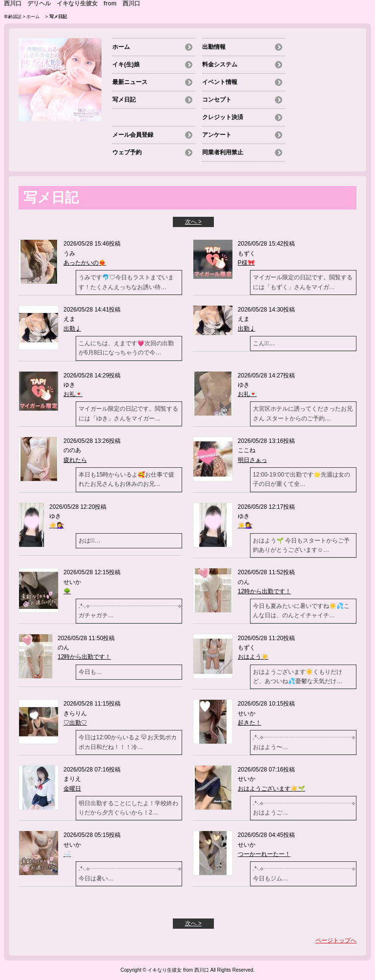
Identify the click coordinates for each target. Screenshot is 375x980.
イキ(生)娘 (126, 64)
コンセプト (217, 100)
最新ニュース (130, 82)
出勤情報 (214, 47)
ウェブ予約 (127, 152)
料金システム (220, 64)
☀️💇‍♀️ (57, 525)
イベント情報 (220, 82)
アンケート (217, 135)
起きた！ (250, 723)
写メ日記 (124, 100)
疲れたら (75, 460)
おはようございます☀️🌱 (271, 789)
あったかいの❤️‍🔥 (85, 263)
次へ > (193, 222)
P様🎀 (246, 263)
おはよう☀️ (253, 657)
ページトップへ (336, 940)
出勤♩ (72, 329)
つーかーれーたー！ (264, 854)
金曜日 (72, 789)
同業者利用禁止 (223, 152)
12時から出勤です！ (264, 591)
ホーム (35, 17)
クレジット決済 (223, 117)
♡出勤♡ (75, 723)
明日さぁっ (252, 460)
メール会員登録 (133, 135)
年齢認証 (13, 17)
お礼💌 (73, 394)
